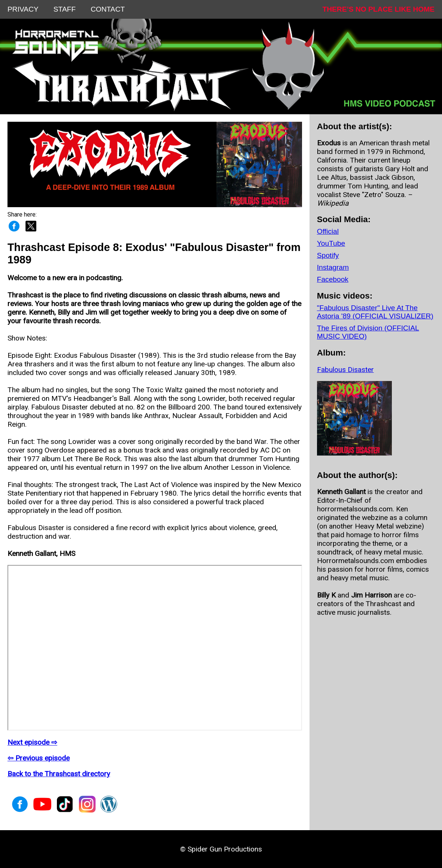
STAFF (65, 9)
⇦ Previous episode (39, 758)
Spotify (328, 255)
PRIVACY (23, 9)
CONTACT (108, 9)
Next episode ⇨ (32, 742)
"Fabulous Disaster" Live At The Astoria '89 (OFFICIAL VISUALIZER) (375, 312)
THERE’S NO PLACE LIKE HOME (378, 9)
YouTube (331, 243)
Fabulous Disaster (345, 370)
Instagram (333, 267)
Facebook (333, 279)
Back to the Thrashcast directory (59, 774)
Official (328, 231)
